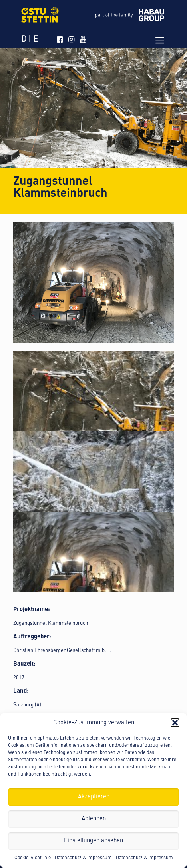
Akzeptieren (94, 797)
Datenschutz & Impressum (83, 858)
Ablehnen (94, 819)
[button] (175, 723)
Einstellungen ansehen (93, 841)
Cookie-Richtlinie (33, 858)
